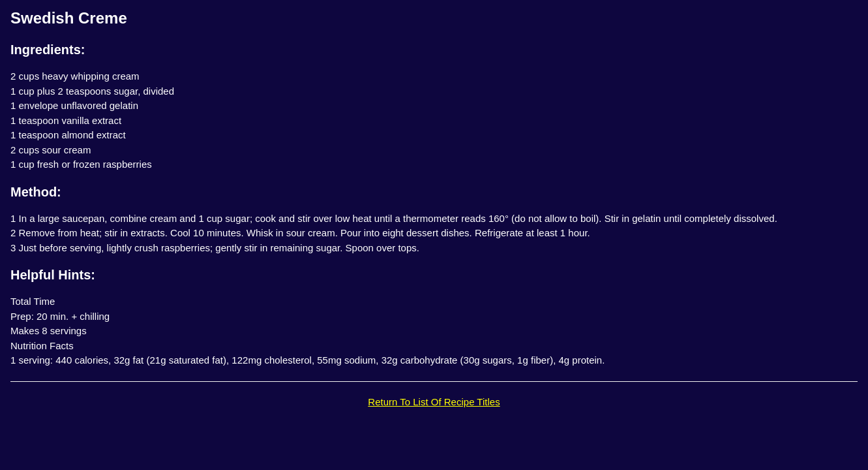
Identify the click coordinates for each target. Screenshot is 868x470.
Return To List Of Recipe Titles (434, 402)
